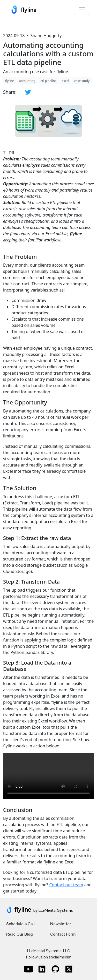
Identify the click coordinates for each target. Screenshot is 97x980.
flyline (22, 10)
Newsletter (61, 924)
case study (82, 81)
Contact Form (63, 934)
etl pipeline (48, 81)
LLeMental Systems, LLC (49, 951)
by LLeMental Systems (53, 910)
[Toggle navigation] (82, 10)
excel (65, 81)
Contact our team (66, 885)
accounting (27, 81)
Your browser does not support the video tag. (48, 776)
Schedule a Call (20, 924)
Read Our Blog (20, 934)
